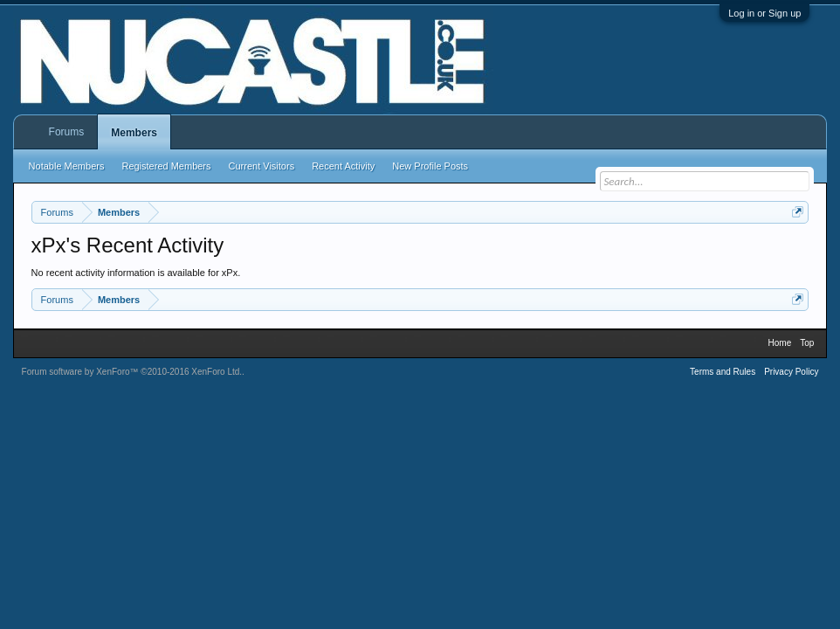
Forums (67, 132)
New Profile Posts (430, 166)
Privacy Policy (791, 372)
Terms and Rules (723, 372)
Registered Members (166, 166)
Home (780, 343)
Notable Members (67, 166)
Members (134, 133)
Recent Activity (343, 166)
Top (807, 343)
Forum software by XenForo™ (132, 372)
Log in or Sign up (764, 13)
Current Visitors (262, 166)
